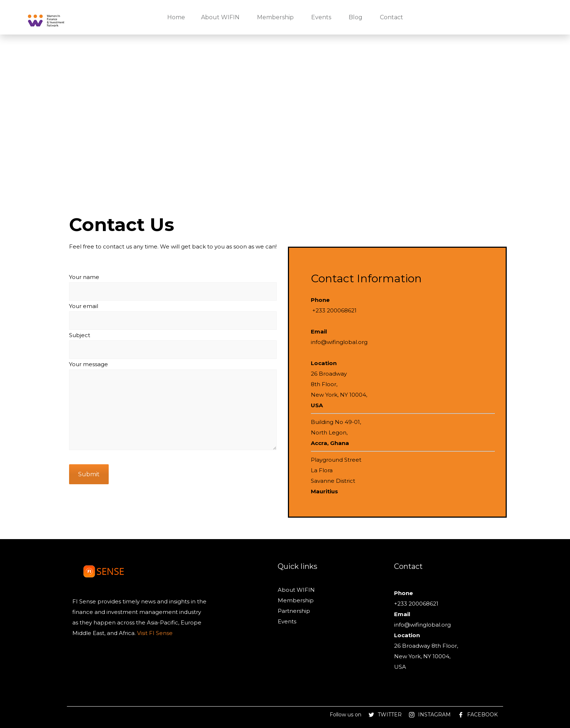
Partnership (294, 611)
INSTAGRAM (434, 715)
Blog (356, 17)
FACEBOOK (482, 715)
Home (176, 17)
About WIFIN (220, 17)
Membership (275, 17)
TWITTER (390, 715)
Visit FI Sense (154, 633)
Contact (392, 17)
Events (321, 17)
